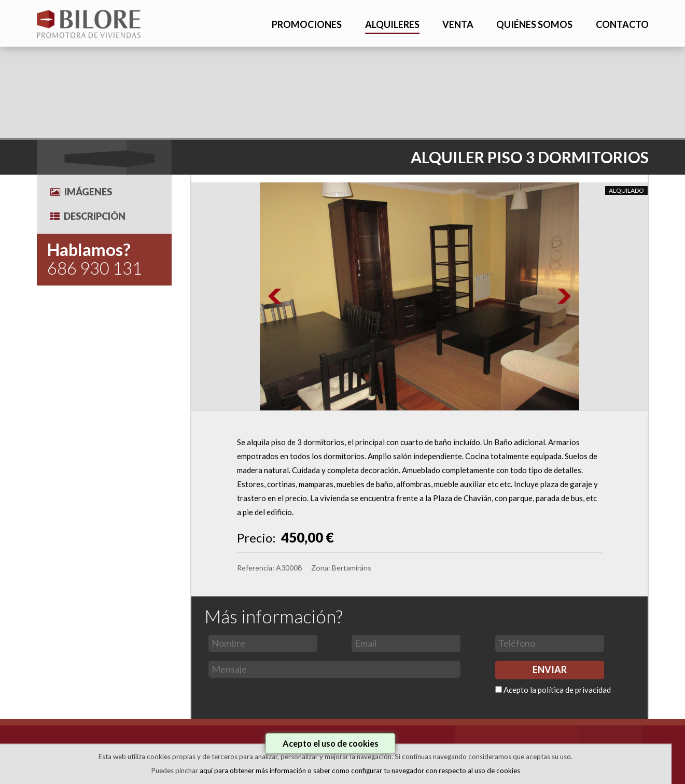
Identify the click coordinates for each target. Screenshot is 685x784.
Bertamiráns (352, 568)
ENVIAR (550, 669)
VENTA (458, 24)
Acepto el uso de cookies (331, 743)
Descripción (88, 216)
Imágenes (81, 192)
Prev (275, 296)
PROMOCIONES (307, 24)
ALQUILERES (392, 24)
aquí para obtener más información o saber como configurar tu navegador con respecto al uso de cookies (360, 771)
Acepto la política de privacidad (557, 690)
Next (564, 296)
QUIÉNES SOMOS (534, 24)
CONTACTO (622, 24)
